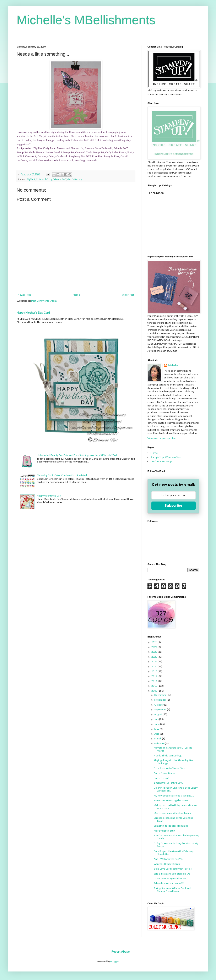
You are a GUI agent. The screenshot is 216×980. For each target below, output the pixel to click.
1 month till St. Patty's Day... (169, 783)
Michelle (173, 365)
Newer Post (24, 295)
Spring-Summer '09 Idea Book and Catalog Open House (172, 890)
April (157, 734)
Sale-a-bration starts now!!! (169, 883)
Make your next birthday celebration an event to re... (175, 807)
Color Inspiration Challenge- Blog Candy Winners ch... (176, 789)
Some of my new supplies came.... (172, 800)
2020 (155, 666)
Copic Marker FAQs (161, 461)
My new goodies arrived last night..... (174, 796)
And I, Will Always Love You (169, 859)
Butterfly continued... (166, 773)
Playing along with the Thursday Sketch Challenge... (175, 762)
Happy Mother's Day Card (33, 313)
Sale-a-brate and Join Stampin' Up (172, 874)
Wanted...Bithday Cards (167, 864)
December (160, 695)
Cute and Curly (44, 179)
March (158, 738)
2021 (155, 661)
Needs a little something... (168, 755)
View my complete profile (162, 438)
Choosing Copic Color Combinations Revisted (62, 475)
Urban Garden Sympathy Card (170, 878)
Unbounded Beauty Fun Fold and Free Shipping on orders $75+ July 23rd (77, 455)
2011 (155, 681)
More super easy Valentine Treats (172, 813)
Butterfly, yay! (161, 778)
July (157, 719)
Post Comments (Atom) (44, 301)
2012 (155, 676)
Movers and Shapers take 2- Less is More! (173, 749)
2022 (155, 657)
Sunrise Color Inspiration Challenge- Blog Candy (176, 837)
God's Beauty (75, 179)
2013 (155, 671)
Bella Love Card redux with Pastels (173, 869)
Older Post (128, 295)
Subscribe (173, 506)
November (161, 700)
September (161, 709)
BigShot (31, 179)
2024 (155, 647)
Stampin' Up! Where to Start (166, 457)
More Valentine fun (164, 831)
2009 (155, 691)
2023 (155, 652)
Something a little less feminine (171, 826)
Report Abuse (120, 951)
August (158, 714)
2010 (155, 686)
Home (76, 295)
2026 (155, 642)
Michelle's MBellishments (86, 20)
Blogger (115, 961)
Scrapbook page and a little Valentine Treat (174, 819)
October (159, 705)
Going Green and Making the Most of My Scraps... (176, 845)
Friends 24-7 (60, 179)
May (157, 729)
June (157, 724)
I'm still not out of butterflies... (170, 768)
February (160, 743)
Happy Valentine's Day (49, 496)
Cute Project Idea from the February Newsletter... (174, 853)
